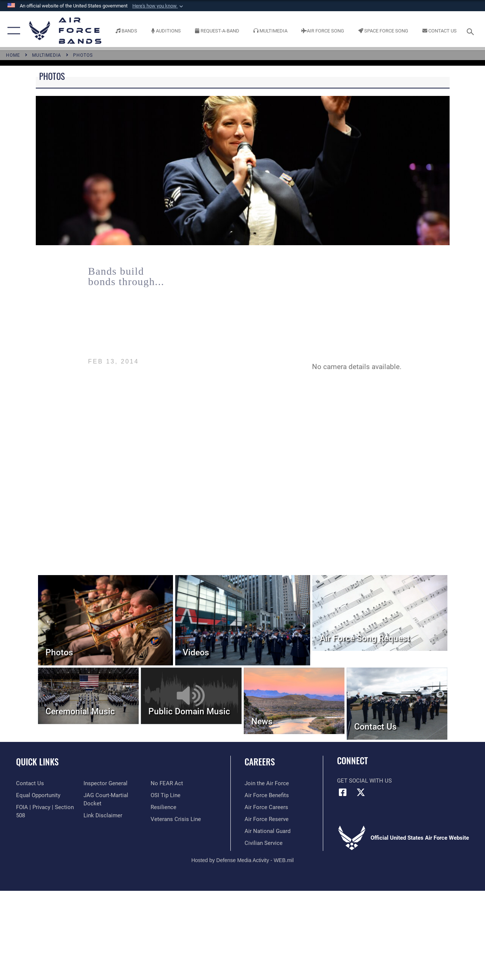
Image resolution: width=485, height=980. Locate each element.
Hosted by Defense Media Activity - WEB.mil (243, 860)
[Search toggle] (472, 31)
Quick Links (37, 762)
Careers (260, 762)
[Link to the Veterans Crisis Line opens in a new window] (176, 819)
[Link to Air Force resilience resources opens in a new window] (163, 807)
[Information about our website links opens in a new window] (103, 815)
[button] (158, 6)
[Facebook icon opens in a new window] (343, 792)
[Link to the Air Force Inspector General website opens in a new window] (105, 783)
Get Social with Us (364, 781)
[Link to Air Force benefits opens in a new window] (267, 795)
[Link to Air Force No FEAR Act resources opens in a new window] (167, 783)
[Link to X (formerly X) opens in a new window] (361, 792)
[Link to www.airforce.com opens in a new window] (267, 783)
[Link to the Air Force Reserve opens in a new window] (267, 819)
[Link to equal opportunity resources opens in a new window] (38, 795)
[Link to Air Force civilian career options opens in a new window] (264, 843)
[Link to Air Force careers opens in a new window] (266, 807)
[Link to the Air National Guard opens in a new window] (267, 831)
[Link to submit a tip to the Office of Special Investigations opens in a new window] (166, 795)
